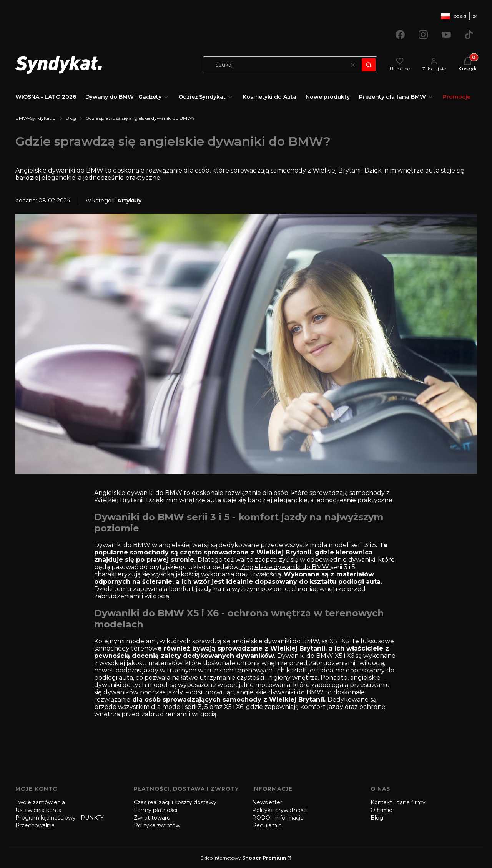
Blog (71, 118)
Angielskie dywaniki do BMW (285, 567)
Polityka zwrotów (157, 825)
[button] (369, 65)
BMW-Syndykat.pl (36, 118)
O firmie (381, 810)
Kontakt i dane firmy (398, 802)
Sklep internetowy (243, 858)
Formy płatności (155, 810)
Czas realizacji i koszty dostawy (175, 802)
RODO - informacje (278, 818)
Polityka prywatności (280, 810)
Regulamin (267, 825)
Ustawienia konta (38, 810)
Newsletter (267, 802)
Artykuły (129, 201)
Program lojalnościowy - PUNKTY (60, 818)
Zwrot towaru (152, 818)
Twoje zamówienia (40, 802)
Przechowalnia (35, 825)
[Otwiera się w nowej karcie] (400, 35)
